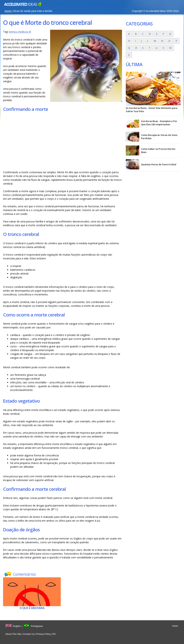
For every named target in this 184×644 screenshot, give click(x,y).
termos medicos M (20, 32)
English (17, 626)
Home (8, 11)
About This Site (13, 634)
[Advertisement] (63, 141)
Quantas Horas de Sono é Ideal (159, 164)
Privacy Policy (44, 634)
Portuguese (37, 626)
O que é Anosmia (32, 608)
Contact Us (29, 634)
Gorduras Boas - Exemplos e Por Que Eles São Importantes (159, 123)
